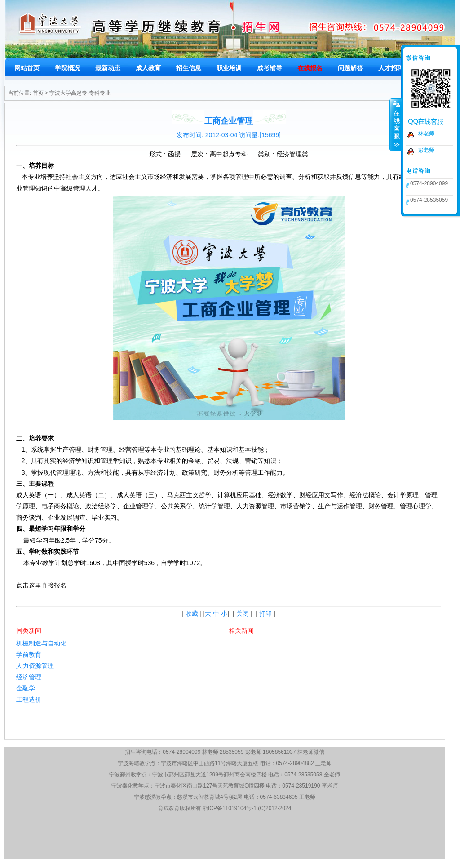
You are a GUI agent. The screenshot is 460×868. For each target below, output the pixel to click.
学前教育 (29, 654)
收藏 (192, 614)
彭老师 (426, 150)
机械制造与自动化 (41, 643)
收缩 (396, 125)
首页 (38, 93)
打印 (265, 614)
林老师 (426, 134)
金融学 (26, 688)
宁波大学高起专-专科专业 (80, 93)
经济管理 (29, 677)
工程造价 (29, 699)
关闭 (243, 614)
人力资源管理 (35, 666)
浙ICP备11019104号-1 (230, 808)
